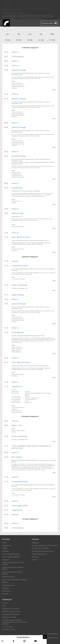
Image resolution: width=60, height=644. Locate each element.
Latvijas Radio (7, 19)
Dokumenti (6, 560)
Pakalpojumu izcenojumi (11, 609)
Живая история (18, 213)
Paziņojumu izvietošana (11, 614)
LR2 (16, 19)
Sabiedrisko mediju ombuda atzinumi (12, 573)
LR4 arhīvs (40, 19)
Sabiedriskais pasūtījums (11, 554)
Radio (4, 543)
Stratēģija (5, 551)
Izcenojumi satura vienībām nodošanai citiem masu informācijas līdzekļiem (15, 622)
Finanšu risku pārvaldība (40, 548)
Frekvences (6, 591)
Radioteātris (32, 19)
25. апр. (30, 40)
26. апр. (41, 40)
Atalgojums (36, 543)
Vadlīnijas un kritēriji (9, 617)
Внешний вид (17, 188)
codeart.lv (55, 634)
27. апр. (52, 40)
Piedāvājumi (7, 600)
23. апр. (8, 40)
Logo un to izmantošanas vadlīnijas (15, 580)
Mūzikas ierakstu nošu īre (11, 612)
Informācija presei (9, 585)
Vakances (6, 588)
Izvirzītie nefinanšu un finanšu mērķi (45, 545)
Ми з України (17, 457)
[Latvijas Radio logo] (6, 23)
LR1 (13, 19)
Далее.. (54, 90)
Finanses (35, 539)
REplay (9, 3)
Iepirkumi (35, 557)
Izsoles (34, 560)
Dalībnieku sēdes (8, 577)
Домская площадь (19, 70)
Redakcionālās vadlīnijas (11, 557)
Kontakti (5, 594)
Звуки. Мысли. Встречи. (21, 237)
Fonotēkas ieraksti (9, 629)
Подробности (17, 386)
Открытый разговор (20, 266)
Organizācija (7, 545)
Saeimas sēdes (8, 627)
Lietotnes (5, 582)
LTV (8, 7)
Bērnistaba (11, 5)
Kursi (4, 606)
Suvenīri (5, 603)
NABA (25, 19)
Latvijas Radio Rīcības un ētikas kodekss (13, 563)
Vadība (5, 548)
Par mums (6, 539)
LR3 (19, 19)
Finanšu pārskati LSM (39, 554)
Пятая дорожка (18, 332)
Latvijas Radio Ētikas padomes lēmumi (13, 568)
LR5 (22, 19)
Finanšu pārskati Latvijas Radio (43, 551)
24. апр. (19, 40)
